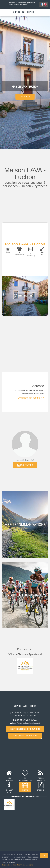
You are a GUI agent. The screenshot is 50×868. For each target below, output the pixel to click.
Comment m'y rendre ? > (31, 398)
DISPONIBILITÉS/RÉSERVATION (25, 729)
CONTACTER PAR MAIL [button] (25, 736)
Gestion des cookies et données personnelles (18, 865)
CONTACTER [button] (25, 465)
